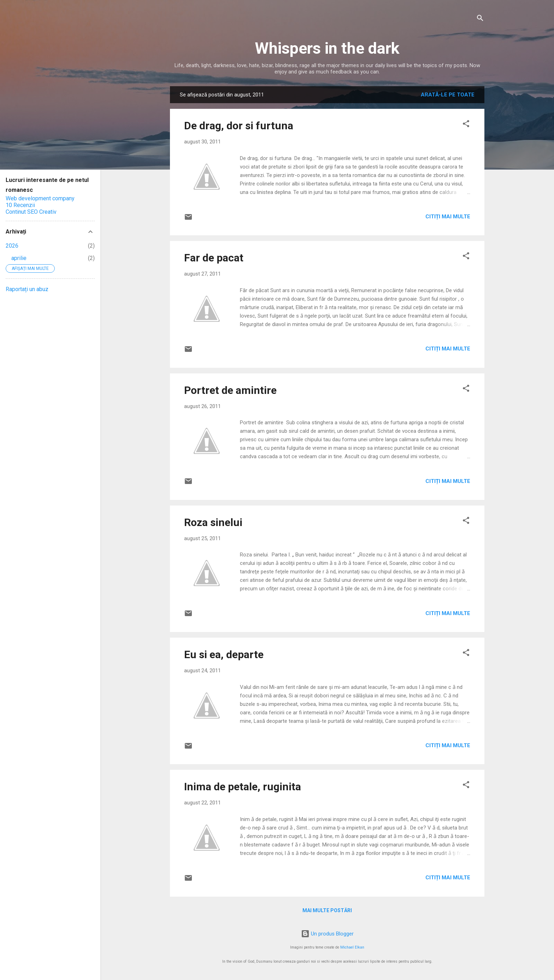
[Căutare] (480, 19)
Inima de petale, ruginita (243, 787)
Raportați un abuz (27, 289)
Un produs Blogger (327, 934)
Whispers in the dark (327, 48)
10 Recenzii (20, 205)
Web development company (40, 198)
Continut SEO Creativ (31, 212)
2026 (12, 246)
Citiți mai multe (448, 217)
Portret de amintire (230, 390)
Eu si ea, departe (224, 654)
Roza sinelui (213, 522)
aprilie (19, 258)
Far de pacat (214, 258)
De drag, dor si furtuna (239, 126)
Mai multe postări (327, 910)
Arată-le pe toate (448, 95)
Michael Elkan (352, 947)
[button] (466, 125)
